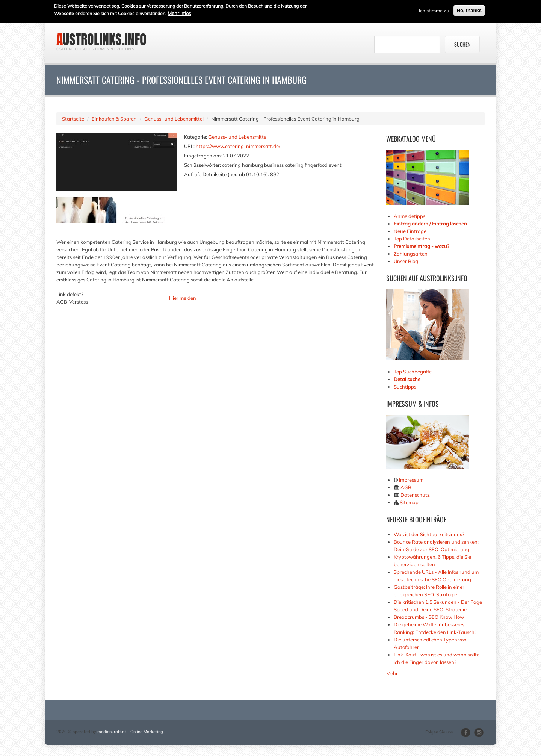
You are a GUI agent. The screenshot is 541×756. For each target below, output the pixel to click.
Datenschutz (415, 495)
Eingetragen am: (203, 156)
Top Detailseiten (412, 239)
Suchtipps (405, 387)
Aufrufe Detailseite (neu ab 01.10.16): (227, 174)
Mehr (392, 673)
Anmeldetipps (410, 216)
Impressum (411, 480)
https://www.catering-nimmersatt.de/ (238, 146)
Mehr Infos (179, 13)
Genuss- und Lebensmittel (174, 119)
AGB (406, 487)
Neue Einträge (410, 231)
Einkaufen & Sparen (114, 119)
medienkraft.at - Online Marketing (130, 732)
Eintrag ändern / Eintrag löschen (430, 224)
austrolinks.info (101, 39)
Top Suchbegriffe (413, 372)
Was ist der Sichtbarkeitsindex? (429, 534)
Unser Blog (407, 261)
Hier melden (183, 298)
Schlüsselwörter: (202, 165)
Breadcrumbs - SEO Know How (429, 617)
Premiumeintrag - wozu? (422, 246)
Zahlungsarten (411, 254)
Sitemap (409, 502)
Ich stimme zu (434, 10)
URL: (189, 146)
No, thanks (469, 10)
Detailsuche (407, 379)
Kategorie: (196, 137)
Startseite (73, 119)
